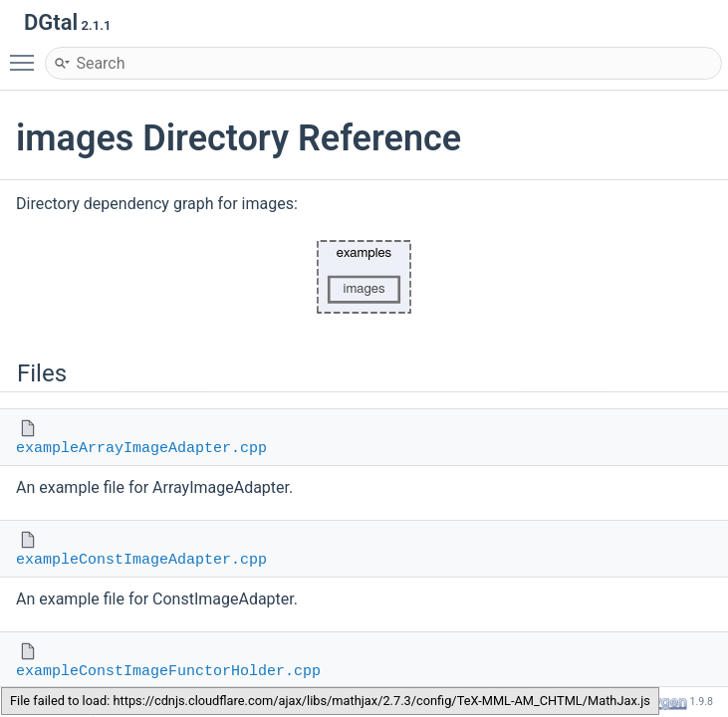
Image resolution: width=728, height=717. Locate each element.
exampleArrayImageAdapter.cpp (141, 449)
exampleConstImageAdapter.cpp (141, 560)
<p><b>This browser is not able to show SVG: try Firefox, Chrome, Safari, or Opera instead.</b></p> (364, 277)
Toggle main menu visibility (27, 54)
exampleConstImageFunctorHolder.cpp (168, 672)
